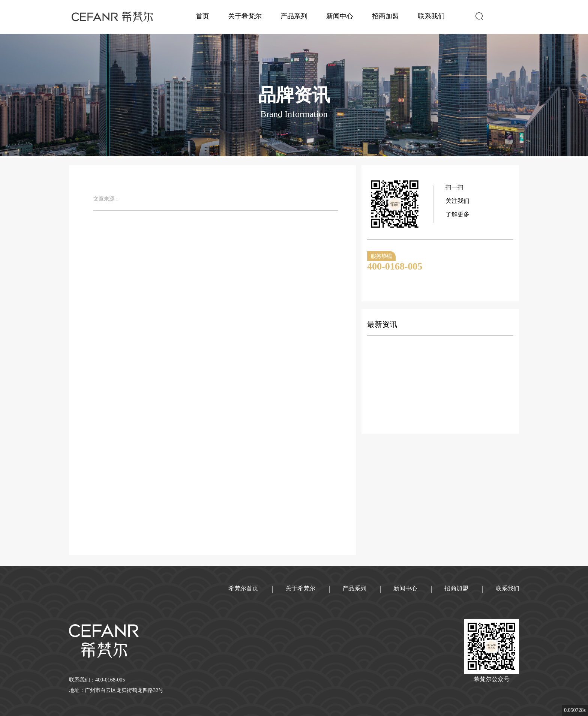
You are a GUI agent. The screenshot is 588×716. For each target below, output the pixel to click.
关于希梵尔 (245, 16)
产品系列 (294, 16)
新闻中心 (340, 16)
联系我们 (431, 16)
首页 (202, 16)
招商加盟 (385, 16)
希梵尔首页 (243, 588)
